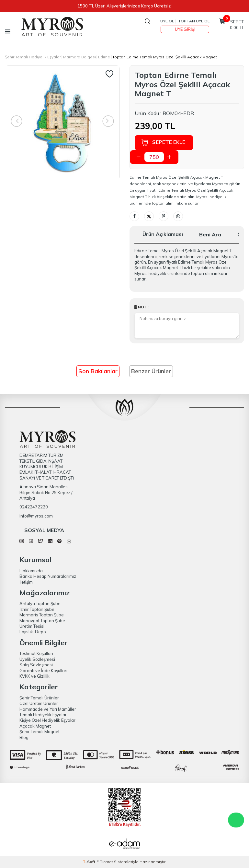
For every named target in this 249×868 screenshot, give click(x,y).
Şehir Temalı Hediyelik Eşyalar (33, 57)
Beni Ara (210, 234)
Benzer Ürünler (151, 371)
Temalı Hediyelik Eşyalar (43, 715)
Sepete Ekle (163, 143)
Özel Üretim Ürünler (39, 703)
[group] (62, 123)
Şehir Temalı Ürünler (39, 698)
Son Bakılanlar (98, 371)
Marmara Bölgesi (79, 57)
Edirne (104, 57)
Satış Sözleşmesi (36, 665)
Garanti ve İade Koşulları (43, 671)
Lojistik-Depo (33, 632)
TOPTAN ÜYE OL (194, 21)
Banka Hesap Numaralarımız (48, 576)
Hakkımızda (31, 571)
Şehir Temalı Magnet (40, 731)
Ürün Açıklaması (163, 234)
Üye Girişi (185, 29)
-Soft (90, 862)
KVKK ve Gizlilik (34, 676)
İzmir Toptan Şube (37, 609)
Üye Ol (167, 21)
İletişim (26, 582)
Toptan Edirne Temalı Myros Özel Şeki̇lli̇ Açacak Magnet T (166, 57)
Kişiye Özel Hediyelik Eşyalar (47, 720)
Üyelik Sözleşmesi (37, 659)
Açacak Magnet (35, 726)
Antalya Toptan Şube (40, 603)
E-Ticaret (105, 862)
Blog (24, 737)
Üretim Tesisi (32, 626)
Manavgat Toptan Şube (42, 621)
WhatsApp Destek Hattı (236, 820)
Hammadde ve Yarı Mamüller (48, 709)
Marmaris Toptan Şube (42, 615)
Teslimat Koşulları (36, 653)
